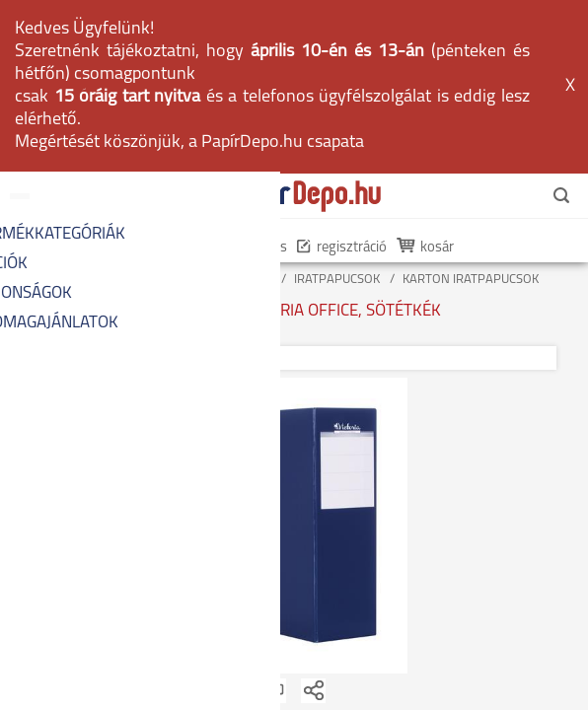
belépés (254, 76)
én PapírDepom (156, 76)
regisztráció (342, 76)
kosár (427, 76)
